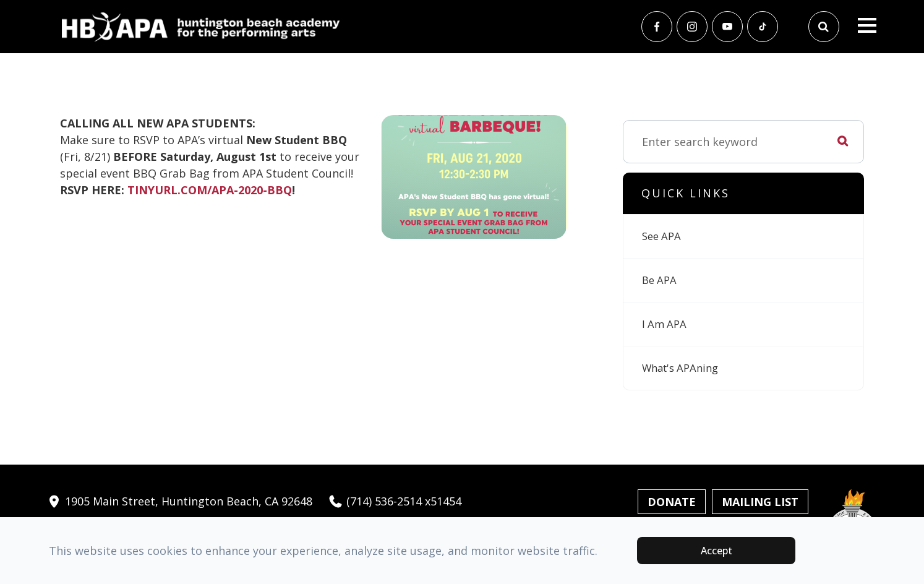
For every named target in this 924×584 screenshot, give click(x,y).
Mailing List (760, 502)
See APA (663, 236)
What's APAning (684, 368)
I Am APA (665, 324)
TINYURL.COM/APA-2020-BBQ (210, 190)
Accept (717, 551)
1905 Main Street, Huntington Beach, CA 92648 (179, 501)
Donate (672, 502)
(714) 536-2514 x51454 (395, 501)
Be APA (661, 280)
